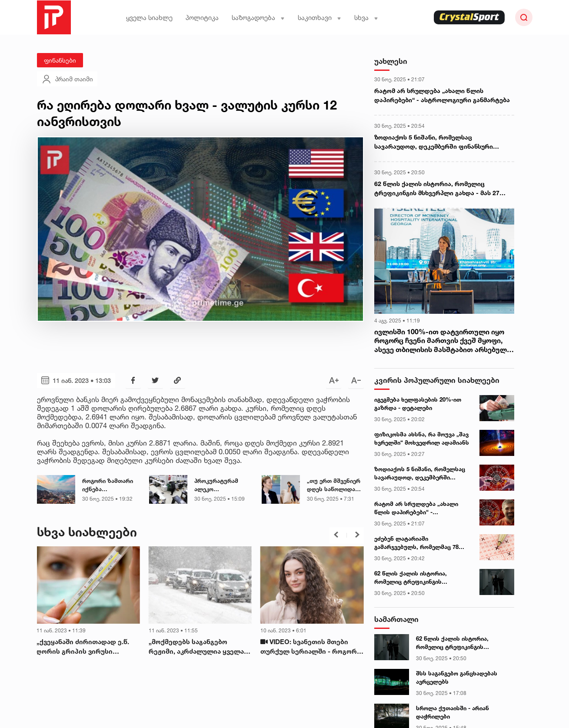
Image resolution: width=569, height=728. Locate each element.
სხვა (366, 18)
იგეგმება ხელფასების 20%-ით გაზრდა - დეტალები (418, 404)
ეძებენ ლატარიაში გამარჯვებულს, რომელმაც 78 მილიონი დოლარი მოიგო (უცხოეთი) (416, 543)
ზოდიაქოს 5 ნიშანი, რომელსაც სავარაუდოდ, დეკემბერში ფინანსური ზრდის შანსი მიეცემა (434, 142)
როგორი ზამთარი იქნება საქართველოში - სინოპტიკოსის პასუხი (108, 485)
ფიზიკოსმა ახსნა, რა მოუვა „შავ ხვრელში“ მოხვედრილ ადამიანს (422, 439)
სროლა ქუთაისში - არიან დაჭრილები (453, 712)
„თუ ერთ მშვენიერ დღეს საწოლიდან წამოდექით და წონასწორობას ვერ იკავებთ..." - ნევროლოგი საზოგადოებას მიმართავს (335, 485)
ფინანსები (60, 60)
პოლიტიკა (202, 18)
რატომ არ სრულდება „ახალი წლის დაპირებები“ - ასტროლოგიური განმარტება (442, 95)
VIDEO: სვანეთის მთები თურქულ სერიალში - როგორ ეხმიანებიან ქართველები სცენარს (309, 647)
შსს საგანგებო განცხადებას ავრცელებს (457, 678)
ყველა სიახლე (149, 18)
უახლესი (391, 61)
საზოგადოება (258, 18)
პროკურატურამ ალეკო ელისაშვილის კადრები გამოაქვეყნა (216, 485)
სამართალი (396, 619)
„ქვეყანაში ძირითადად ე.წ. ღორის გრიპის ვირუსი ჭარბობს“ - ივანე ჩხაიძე (83, 647)
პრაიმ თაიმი (67, 79)
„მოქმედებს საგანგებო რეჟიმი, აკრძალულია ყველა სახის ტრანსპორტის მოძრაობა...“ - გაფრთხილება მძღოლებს (198, 647)
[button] (336, 535)
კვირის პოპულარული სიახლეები (437, 380)
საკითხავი (319, 18)
